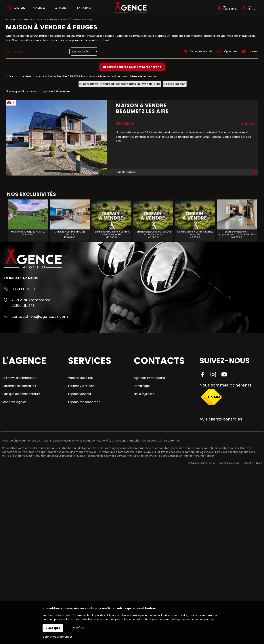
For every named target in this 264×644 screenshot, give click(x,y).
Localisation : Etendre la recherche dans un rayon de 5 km (121, 84)
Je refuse (78, 628)
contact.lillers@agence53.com (40, 317)
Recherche (16, 8)
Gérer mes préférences (58, 637)
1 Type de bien (176, 84)
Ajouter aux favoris (254, 213)
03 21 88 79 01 (23, 289)
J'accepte (53, 628)
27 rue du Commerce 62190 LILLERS (31, 303)
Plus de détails (126, 213)
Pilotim (260, 463)
